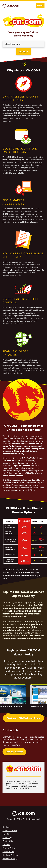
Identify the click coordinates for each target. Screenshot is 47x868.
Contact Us (8, 841)
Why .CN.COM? (10, 831)
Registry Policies (10, 855)
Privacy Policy (9, 848)
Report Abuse (9, 859)
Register (6, 827)
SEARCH (23, 52)
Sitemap (6, 845)
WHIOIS (6, 838)
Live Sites (7, 834)
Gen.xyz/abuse (12, 786)
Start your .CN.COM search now (23, 718)
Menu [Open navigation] (40, 6)
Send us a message (14, 752)
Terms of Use (8, 852)
